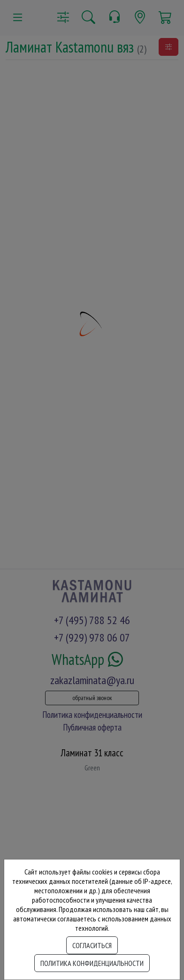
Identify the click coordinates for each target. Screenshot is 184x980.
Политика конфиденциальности (92, 963)
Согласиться (92, 945)
